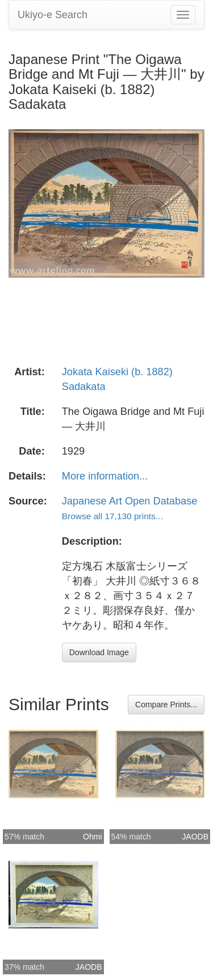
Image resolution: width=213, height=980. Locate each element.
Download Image (99, 652)
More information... (105, 476)
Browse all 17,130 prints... (112, 516)
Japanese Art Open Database (130, 501)
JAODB (195, 837)
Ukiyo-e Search (53, 15)
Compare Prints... (166, 705)
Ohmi (92, 837)
